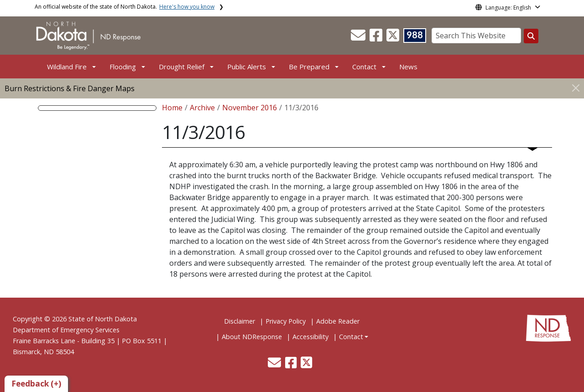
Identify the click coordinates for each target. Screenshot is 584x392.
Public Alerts (247, 67)
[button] (359, 38)
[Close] (576, 88)
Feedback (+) (36, 384)
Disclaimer (240, 321)
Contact (351, 337)
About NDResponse (252, 337)
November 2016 (250, 108)
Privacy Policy (286, 321)
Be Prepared (309, 67)
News (408, 67)
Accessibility (310, 337)
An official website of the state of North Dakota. (125, 7)
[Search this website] (531, 36)
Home (172, 108)
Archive (202, 108)
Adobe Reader (338, 321)
